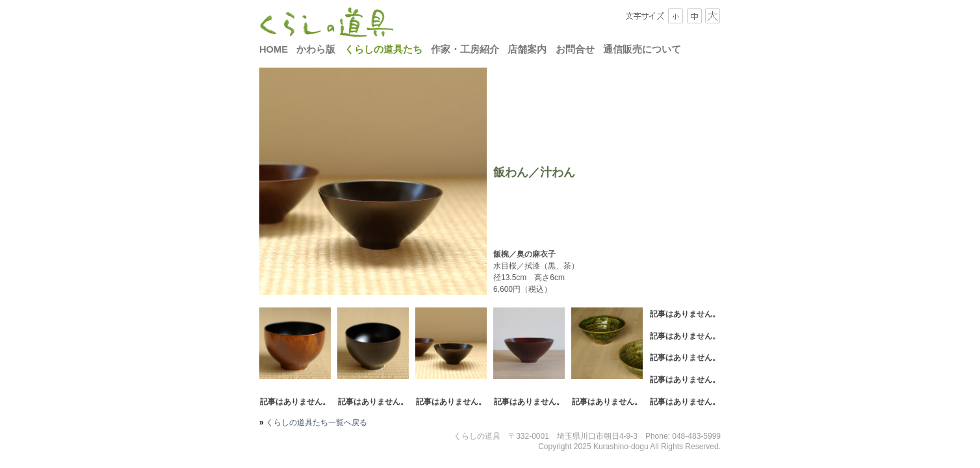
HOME (274, 49)
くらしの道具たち (383, 49)
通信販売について (642, 49)
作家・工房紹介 (465, 49)
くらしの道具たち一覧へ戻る (316, 422)
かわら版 (316, 49)
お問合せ (575, 49)
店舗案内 (527, 49)
